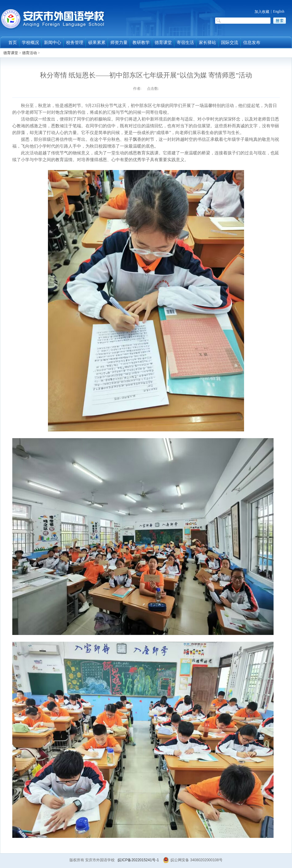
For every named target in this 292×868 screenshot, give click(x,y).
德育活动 (30, 53)
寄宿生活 (185, 43)
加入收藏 (262, 12)
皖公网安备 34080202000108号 (193, 860)
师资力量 (119, 43)
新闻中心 (53, 43)
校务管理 (75, 43)
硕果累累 (97, 43)
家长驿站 (207, 43)
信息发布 (252, 43)
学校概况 (30, 43)
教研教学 (141, 43)
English (279, 11)
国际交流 (230, 43)
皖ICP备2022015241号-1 (138, 860)
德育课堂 (163, 43)
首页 (13, 43)
